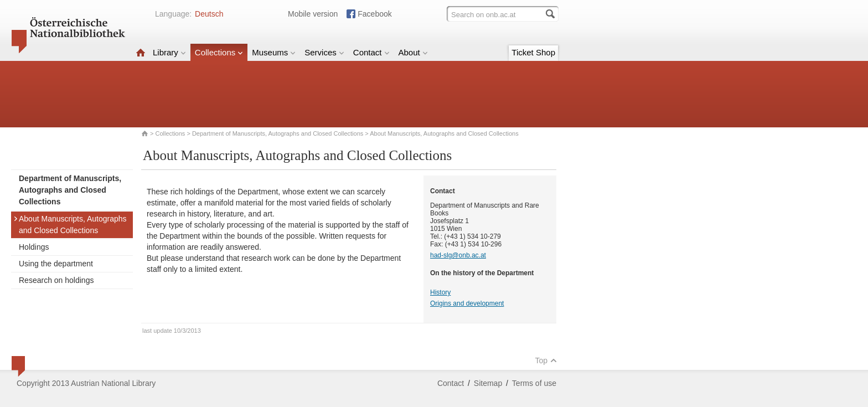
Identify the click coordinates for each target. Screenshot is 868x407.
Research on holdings (56, 280)
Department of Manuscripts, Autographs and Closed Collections (278, 133)
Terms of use (534, 383)
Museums (274, 52)
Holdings (34, 247)
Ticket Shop (533, 52)
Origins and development (467, 303)
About (413, 52)
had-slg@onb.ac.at (458, 255)
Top (546, 360)
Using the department (56, 264)
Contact (371, 52)
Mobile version (313, 14)
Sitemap (488, 383)
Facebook (374, 14)
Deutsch (209, 14)
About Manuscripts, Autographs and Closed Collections (70, 225)
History (440, 292)
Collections (219, 52)
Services (324, 52)
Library (169, 52)
